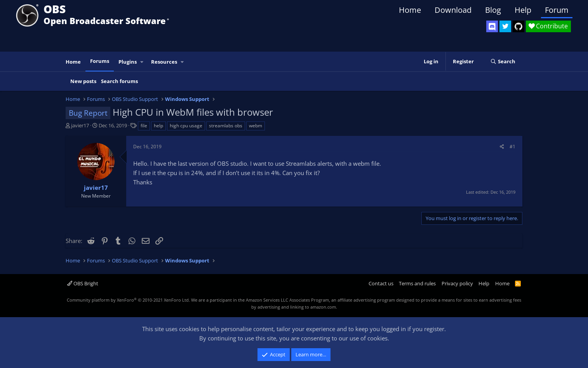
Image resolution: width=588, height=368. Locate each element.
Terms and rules (417, 283)
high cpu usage (186, 126)
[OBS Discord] (492, 26)
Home (410, 10)
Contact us (381, 283)
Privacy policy (457, 283)
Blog (493, 10)
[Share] (502, 147)
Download (453, 10)
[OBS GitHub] (518, 26)
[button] (142, 62)
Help (523, 10)
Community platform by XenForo (128, 300)
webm (256, 126)
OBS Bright (83, 283)
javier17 (80, 125)
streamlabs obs (226, 126)
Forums (100, 61)
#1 (512, 147)
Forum (557, 10)
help (158, 126)
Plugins (128, 62)
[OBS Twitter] (505, 26)
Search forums (119, 81)
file (144, 126)
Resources (164, 62)
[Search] (503, 62)
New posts (83, 81)
